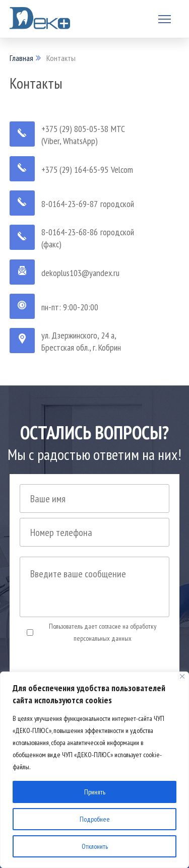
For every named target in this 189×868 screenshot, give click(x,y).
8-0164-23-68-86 (70, 232)
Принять (95, 792)
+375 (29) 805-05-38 (75, 129)
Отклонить (95, 846)
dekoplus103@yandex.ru (80, 273)
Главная (21, 58)
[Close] (182, 676)
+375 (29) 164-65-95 (75, 170)
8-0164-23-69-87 (70, 204)
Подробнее (95, 819)
